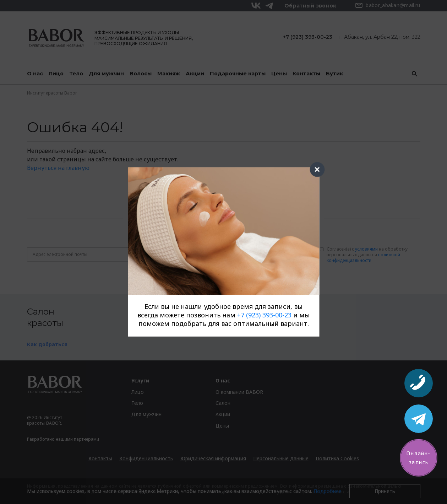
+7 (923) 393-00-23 (264, 315)
